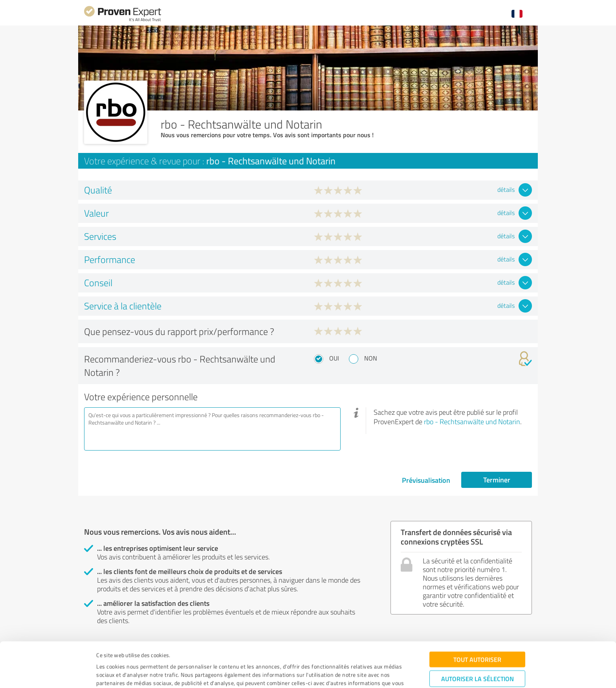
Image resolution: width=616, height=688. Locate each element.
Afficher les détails (374, 673)
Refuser (478, 663)
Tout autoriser (477, 619)
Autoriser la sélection (478, 638)
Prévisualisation (426, 480)
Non (371, 358)
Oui (334, 358)
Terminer (497, 480)
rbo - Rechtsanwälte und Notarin (472, 421)
